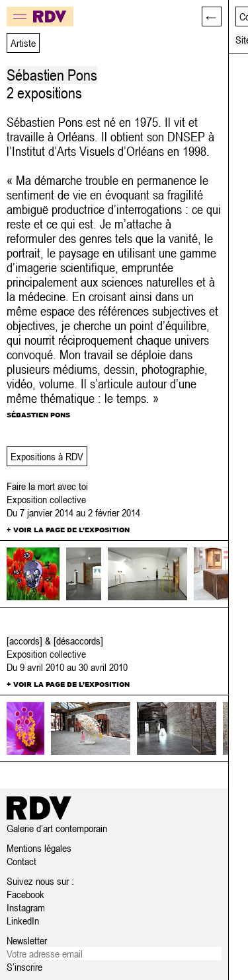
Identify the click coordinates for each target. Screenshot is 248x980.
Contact (21, 861)
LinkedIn (23, 921)
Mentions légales (39, 848)
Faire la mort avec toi (47, 486)
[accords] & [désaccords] (55, 641)
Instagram (26, 907)
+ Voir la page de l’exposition (68, 530)
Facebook (25, 894)
